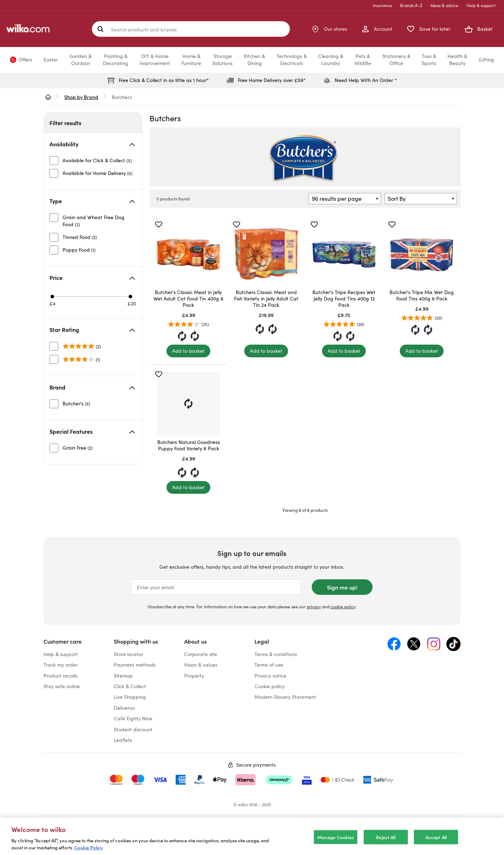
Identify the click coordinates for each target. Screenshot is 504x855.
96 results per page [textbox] (337, 198)
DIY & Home (155, 60)
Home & (191, 60)
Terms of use (269, 665)
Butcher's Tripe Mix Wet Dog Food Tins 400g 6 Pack (422, 295)
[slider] (92, 297)
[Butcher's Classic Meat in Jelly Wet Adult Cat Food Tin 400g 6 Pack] (188, 254)
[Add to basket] (188, 351)
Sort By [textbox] (397, 198)
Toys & (429, 60)
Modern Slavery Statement (285, 697)
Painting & (116, 60)
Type (92, 201)
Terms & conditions (276, 654)
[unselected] (91, 160)
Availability (92, 144)
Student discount (133, 729)
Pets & (363, 60)
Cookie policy (269, 686)
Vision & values (201, 665)
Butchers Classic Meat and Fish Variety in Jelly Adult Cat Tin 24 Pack (266, 299)
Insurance (382, 5)
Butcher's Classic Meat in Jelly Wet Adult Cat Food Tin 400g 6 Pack (188, 299)
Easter (51, 60)
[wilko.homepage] (48, 97)
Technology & (292, 60)
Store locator (128, 654)
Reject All (386, 843)
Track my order (61, 665)
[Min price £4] (52, 297)
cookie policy (343, 607)
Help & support (481, 5)
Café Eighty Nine (133, 718)
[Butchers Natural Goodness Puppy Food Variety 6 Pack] (188, 404)
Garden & (80, 60)
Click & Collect (130, 686)
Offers (25, 60)
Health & (457, 60)
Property (194, 676)
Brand (92, 387)
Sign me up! (342, 587)
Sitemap (123, 676)
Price (92, 277)
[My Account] (377, 29)
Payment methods (135, 665)
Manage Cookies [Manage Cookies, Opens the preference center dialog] (336, 843)
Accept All (436, 843)
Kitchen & (254, 60)
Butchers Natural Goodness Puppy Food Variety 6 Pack (189, 445)
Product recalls (60, 676)
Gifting (486, 60)
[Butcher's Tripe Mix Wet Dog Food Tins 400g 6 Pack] (422, 254)
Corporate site (201, 654)
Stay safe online (62, 686)
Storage (222, 60)
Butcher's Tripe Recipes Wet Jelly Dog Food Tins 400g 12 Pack (344, 299)
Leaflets (123, 740)
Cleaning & (331, 60)
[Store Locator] (329, 29)
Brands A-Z (411, 5)
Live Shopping (130, 697)
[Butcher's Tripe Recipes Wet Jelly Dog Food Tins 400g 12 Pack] (344, 254)
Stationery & (396, 60)
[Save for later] (159, 224)
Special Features (92, 431)
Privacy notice (270, 676)
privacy (314, 607)
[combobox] (345, 199)
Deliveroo (124, 708)
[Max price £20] (130, 297)
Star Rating (92, 329)
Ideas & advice (444, 5)
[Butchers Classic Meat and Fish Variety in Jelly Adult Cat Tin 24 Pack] (266, 254)
